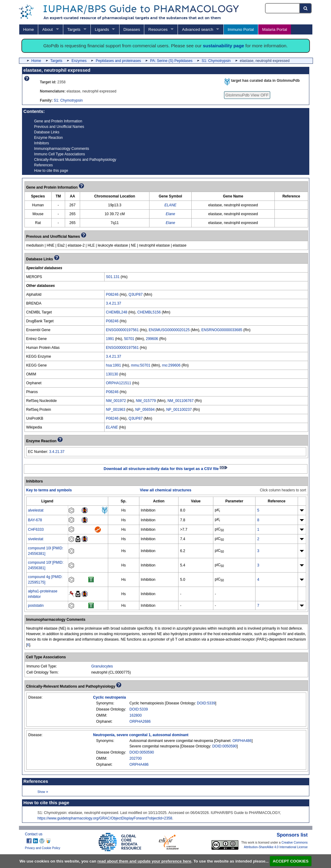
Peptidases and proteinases (118, 61)
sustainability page (224, 46)
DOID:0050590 (224, 746)
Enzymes (79, 61)
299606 (152, 339)
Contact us (34, 834)
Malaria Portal (275, 29)
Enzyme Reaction (49, 138)
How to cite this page (51, 171)
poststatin (36, 606)
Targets (74, 29)
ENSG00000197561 (122, 330)
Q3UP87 (136, 295)
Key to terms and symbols (49, 490)
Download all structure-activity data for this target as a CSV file (165, 469)
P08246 (112, 295)
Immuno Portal (241, 29)
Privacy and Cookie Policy (43, 848)
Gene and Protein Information (58, 121)
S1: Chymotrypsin (216, 61)
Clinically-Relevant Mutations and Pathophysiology (75, 160)
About (47, 29)
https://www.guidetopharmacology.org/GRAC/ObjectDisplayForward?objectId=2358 (105, 818)
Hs (124, 510)
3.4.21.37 (114, 303)
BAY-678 (35, 520)
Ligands (102, 29)
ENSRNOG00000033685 (222, 330)
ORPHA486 (242, 741)
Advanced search (198, 29)
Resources (158, 29)
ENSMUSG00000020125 (169, 330)
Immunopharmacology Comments (62, 149)
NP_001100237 (179, 410)
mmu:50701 (141, 365)
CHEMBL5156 (149, 312)
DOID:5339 (206, 703)
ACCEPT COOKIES (291, 861)
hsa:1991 (114, 365)
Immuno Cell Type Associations (60, 154)
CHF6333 (36, 530)
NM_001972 (116, 401)
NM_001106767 (180, 401)
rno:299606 (171, 365)
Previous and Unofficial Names (59, 127)
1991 (110, 339)
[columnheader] (47, 501)
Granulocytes (102, 666)
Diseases (132, 29)
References (44, 165)
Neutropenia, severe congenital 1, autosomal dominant (141, 735)
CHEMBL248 (117, 312)
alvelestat (36, 510)
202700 (136, 758)
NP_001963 (116, 410)
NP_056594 (145, 410)
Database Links (47, 132)
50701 (129, 339)
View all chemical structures (165, 490)
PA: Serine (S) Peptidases (171, 61)
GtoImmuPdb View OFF (247, 95)
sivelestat (36, 539)
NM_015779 (146, 401)
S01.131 (113, 277)
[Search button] (306, 8)
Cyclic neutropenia (110, 697)
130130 (112, 374)
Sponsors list (292, 835)
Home (29, 29)
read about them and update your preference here (144, 861)
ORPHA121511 (119, 383)
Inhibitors (42, 143)
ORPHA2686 (140, 722)
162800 (136, 715)
